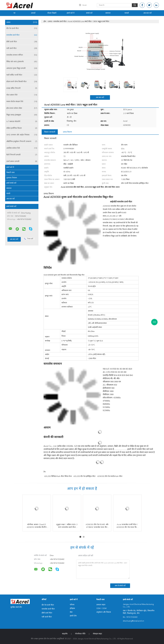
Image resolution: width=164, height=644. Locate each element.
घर (14, 13)
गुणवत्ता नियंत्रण (12, 178)
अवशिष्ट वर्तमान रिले (22, 148)
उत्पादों (33, 13)
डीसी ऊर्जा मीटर (22, 42)
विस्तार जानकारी (50, 132)
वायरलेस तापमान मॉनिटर (22, 55)
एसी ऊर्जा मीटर (22, 48)
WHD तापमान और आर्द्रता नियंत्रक (22, 135)
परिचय (72, 605)
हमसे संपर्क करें (11, 183)
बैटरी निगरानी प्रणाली (22, 155)
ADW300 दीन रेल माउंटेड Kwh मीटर (110, 476)
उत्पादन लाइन (101, 605)
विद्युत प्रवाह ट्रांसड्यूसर (22, 115)
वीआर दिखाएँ (52, 13)
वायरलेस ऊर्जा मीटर (22, 35)
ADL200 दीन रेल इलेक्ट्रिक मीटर (84, 476)
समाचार (108, 13)
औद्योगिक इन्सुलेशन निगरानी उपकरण (22, 141)
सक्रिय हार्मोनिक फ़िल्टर (22, 128)
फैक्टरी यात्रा (11, 173)
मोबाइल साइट (97, 634)
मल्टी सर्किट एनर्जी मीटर (22, 75)
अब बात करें (147, 13)
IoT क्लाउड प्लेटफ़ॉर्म (22, 122)
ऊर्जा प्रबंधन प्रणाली (22, 161)
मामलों (127, 13)
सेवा (71, 612)
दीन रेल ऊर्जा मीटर (22, 28)
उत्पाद (22, 22)
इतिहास (72, 608)
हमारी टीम (73, 616)
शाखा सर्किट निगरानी (22, 88)
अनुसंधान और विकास (104, 612)
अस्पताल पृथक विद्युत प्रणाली (22, 68)
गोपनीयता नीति (80, 634)
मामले (8, 194)
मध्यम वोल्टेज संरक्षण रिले (22, 102)
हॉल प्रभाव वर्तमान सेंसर (22, 108)
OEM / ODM (101, 608)
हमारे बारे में (71, 13)
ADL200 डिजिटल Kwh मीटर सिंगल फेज (58, 476)
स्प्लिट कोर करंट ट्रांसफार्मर (22, 62)
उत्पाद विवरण (67, 132)
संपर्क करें (89, 13)
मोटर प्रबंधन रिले (22, 95)
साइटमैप (65, 634)
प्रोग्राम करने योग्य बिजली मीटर (22, 82)
